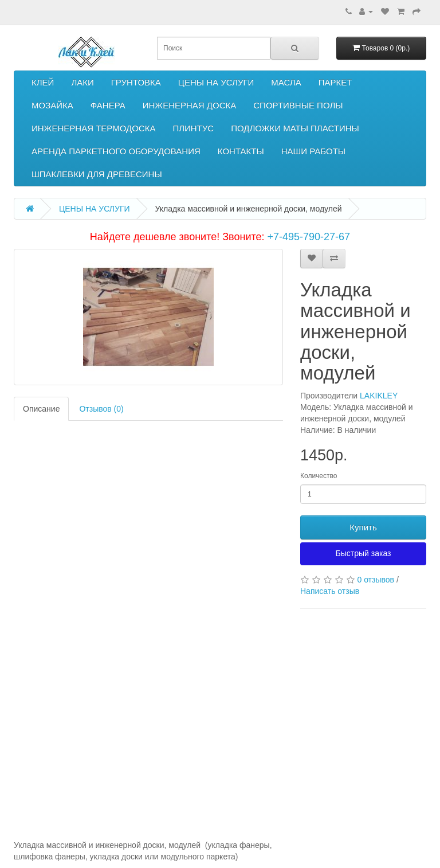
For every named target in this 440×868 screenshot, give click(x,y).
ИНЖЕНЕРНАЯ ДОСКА (190, 105)
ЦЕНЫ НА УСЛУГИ (216, 82)
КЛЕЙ (43, 82)
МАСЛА (286, 82)
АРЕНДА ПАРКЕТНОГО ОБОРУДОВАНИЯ (116, 151)
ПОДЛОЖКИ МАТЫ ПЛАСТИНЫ (295, 128)
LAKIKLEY (379, 396)
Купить (363, 527)
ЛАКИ (82, 82)
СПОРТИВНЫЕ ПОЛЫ (298, 105)
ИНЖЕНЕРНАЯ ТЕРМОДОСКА (93, 128)
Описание (41, 409)
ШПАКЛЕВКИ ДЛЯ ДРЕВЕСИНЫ (97, 174)
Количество (319, 476)
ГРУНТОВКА (136, 82)
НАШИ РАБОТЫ (313, 151)
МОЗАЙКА (52, 105)
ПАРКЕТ (335, 82)
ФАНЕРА (108, 105)
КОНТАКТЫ (241, 151)
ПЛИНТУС (193, 128)
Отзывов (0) (101, 409)
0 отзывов (376, 580)
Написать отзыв (330, 591)
